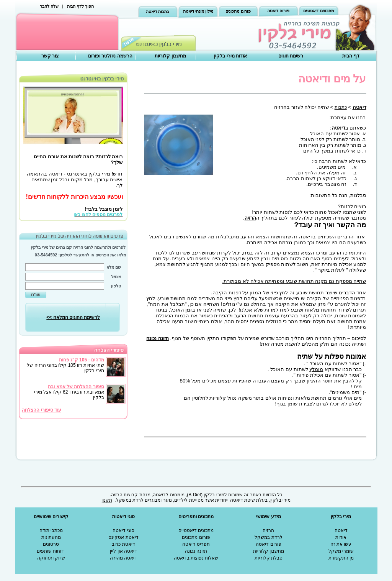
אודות (341, 537)
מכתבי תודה (51, 530)
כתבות (341, 107)
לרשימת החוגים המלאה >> (73, 317)
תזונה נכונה (196, 551)
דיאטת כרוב (123, 544)
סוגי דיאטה (123, 530)
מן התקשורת (341, 558)
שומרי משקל (341, 551)
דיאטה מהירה (123, 558)
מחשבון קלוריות (170, 56)
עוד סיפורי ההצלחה (42, 410)
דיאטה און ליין (123, 551)
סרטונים (51, 544)
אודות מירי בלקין (230, 56)
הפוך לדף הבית (80, 6)
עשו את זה (341, 544)
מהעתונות (51, 537)
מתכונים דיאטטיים (318, 11)
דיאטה (341, 530)
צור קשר (50, 56)
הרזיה (250, 218)
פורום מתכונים (238, 11)
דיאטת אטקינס (123, 537)
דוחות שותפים (50, 551)
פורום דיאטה (278, 11)
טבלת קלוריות (269, 558)
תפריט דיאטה (196, 544)
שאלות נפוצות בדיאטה (196, 558)
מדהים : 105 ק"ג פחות (82, 360)
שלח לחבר (49, 6)
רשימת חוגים (291, 56)
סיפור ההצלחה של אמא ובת (76, 387)
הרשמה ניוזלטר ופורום (110, 56)
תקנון (107, 500)
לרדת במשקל (268, 537)
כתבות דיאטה (158, 11)
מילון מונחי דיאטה (198, 11)
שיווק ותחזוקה (51, 558)
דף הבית (351, 56)
